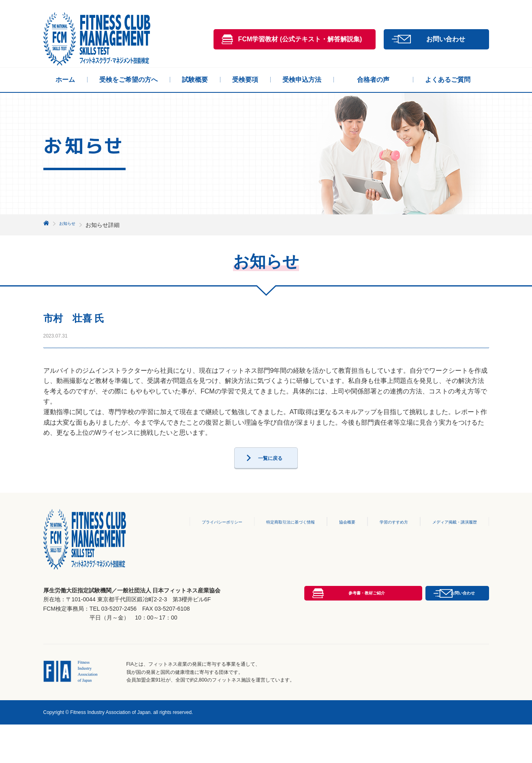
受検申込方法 (302, 80)
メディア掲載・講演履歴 (449, 540)
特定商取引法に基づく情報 (271, 540)
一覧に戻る (270, 473)
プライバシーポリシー (192, 540)
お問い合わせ (446, 39)
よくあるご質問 (448, 80)
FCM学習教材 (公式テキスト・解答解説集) (300, 39)
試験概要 (195, 80)
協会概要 (333, 540)
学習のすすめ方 (381, 540)
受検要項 (245, 80)
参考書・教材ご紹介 (300, 656)
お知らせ (71, 225)
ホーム (65, 80)
